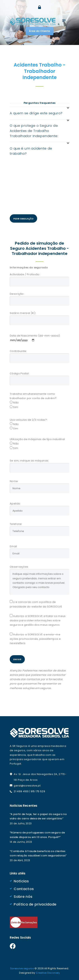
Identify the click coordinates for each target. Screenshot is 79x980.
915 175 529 (38, 791)
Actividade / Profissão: (25, 274)
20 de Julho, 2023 (21, 823)
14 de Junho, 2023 (21, 842)
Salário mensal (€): (23, 313)
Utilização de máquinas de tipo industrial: (38, 439)
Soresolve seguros (22, 968)
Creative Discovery (48, 973)
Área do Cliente (39, 31)
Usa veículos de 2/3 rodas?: (29, 420)
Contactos (24, 889)
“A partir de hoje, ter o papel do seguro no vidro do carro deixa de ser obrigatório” (38, 816)
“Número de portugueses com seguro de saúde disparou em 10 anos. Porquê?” (37, 835)
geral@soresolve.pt (27, 786)
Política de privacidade (35, 904)
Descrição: (17, 294)
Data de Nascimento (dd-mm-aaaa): (35, 336)
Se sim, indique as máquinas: (29, 461)
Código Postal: (20, 373)
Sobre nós (23, 897)
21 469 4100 (21, 791)
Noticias (21, 881)
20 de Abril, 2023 (20, 860)
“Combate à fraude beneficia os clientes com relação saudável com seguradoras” (38, 853)
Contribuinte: (18, 351)
